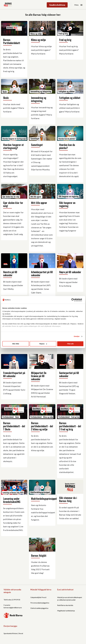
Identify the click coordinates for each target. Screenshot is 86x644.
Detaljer (77, 336)
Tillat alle (70, 344)
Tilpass (43, 344)
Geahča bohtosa (57, 5)
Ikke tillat (16, 344)
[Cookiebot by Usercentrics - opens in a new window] (75, 300)
